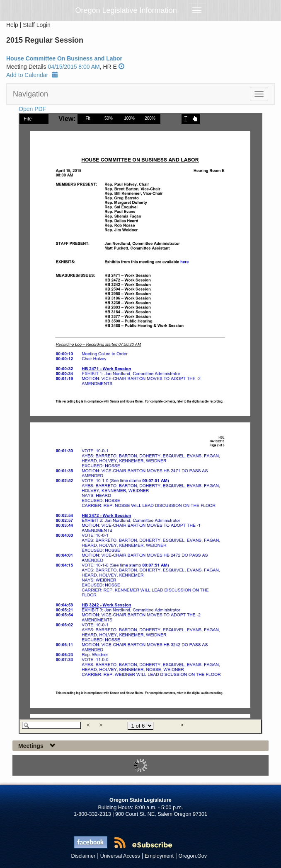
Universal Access (120, 856)
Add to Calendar (32, 75)
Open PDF (32, 109)
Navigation (30, 94)
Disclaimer (84, 856)
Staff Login (37, 25)
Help (12, 25)
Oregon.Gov (193, 856)
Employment (159, 856)
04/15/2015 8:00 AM (74, 67)
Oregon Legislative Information (126, 10)
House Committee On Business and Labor (64, 58)
